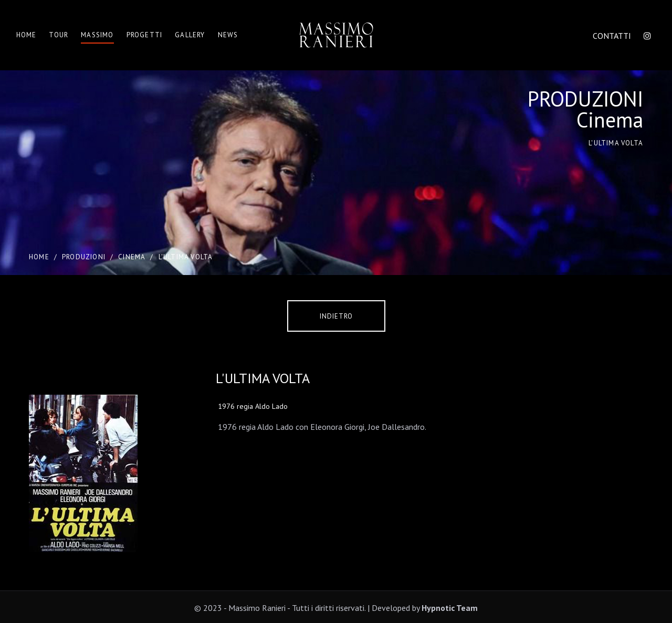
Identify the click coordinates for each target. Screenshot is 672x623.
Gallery (190, 35)
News (228, 35)
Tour (59, 35)
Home (27, 35)
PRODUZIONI (84, 257)
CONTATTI (612, 36)
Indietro (336, 316)
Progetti (145, 35)
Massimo (97, 35)
